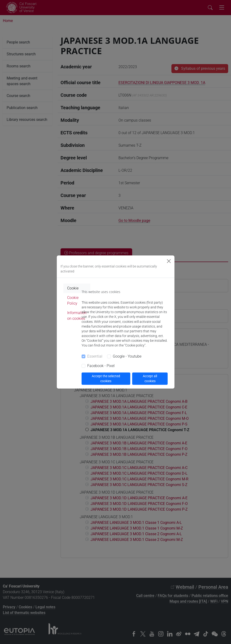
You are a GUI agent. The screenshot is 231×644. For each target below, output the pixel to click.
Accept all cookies (150, 379)
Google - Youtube (127, 356)
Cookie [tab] (73, 288)
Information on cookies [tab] (77, 316)
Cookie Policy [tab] (73, 300)
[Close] (169, 261)
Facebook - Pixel (101, 366)
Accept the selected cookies (106, 379)
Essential (95, 356)
